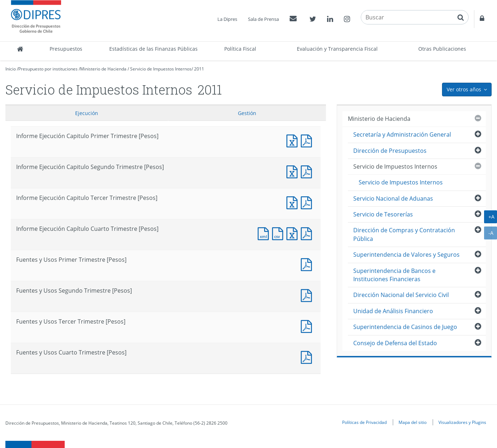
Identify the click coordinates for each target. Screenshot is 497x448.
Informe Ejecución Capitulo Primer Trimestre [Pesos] (294, 140)
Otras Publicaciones (442, 49)
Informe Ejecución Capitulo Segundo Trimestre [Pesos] (294, 171)
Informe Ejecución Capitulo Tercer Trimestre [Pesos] (294, 202)
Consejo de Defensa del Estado (395, 343)
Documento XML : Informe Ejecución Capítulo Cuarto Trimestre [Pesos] (265, 233)
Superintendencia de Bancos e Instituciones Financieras (394, 275)
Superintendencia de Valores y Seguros (406, 255)
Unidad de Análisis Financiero (393, 311)
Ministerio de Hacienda (103, 69)
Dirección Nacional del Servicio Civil (401, 295)
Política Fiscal (240, 49)
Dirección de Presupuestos (390, 151)
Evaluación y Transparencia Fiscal (337, 49)
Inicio (11, 69)
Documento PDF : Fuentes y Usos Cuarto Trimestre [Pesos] (308, 356)
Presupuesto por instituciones (48, 69)
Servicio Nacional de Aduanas (393, 198)
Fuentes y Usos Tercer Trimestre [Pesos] (308, 326)
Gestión (247, 113)
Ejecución (87, 113)
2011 (199, 69)
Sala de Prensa (263, 19)
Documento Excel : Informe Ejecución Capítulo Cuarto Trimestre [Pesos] (294, 233)
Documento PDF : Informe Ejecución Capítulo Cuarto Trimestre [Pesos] (308, 233)
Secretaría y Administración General (402, 134)
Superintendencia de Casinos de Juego (405, 327)
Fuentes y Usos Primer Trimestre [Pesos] (308, 264)
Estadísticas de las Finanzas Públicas (153, 49)
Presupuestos (66, 49)
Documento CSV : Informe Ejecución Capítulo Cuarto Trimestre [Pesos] (279, 233)
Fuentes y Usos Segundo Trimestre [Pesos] (308, 295)
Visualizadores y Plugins (462, 422)
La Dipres (227, 19)
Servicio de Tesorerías (383, 214)
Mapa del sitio (413, 422)
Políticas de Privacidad (364, 422)
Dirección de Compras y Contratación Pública (404, 234)
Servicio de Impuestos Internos (161, 69)
